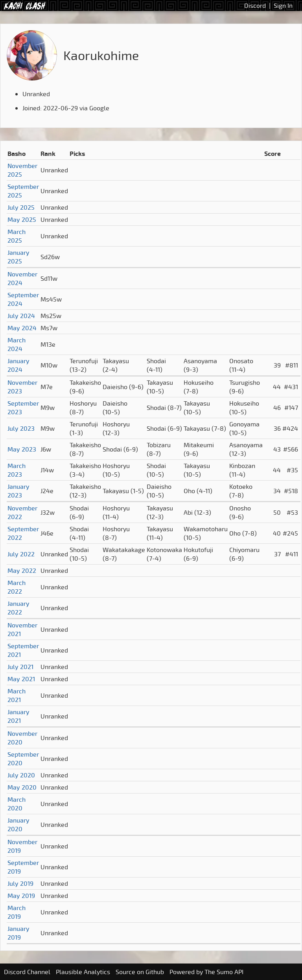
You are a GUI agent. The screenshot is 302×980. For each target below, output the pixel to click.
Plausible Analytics (83, 972)
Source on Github (140, 972)
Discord (255, 5)
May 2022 (22, 570)
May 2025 (22, 219)
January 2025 (18, 257)
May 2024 (22, 328)
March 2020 (17, 804)
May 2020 (22, 787)
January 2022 (18, 608)
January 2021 (18, 716)
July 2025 (21, 207)
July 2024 (21, 316)
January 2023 (18, 491)
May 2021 (21, 679)
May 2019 (21, 896)
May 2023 (22, 449)
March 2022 (17, 587)
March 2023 (17, 470)
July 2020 (21, 775)
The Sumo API (224, 972)
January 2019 (18, 933)
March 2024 (17, 344)
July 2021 (20, 667)
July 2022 (21, 554)
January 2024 (18, 365)
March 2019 (17, 912)
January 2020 (18, 825)
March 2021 (17, 695)
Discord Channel (27, 972)
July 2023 (21, 428)
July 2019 (20, 883)
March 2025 (17, 236)
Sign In (283, 5)
